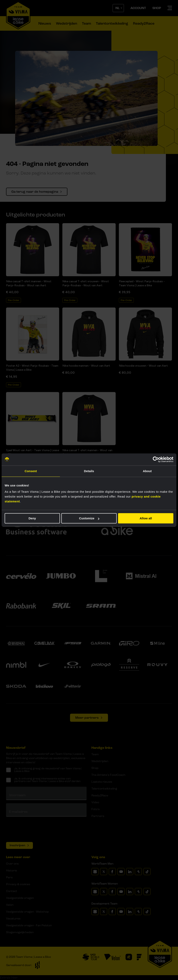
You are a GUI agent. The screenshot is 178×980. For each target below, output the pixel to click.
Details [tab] (89, 471)
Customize (89, 518)
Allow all (146, 518)
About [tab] (147, 471)
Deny (32, 518)
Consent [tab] (31, 471)
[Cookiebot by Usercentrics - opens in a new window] (156, 459)
